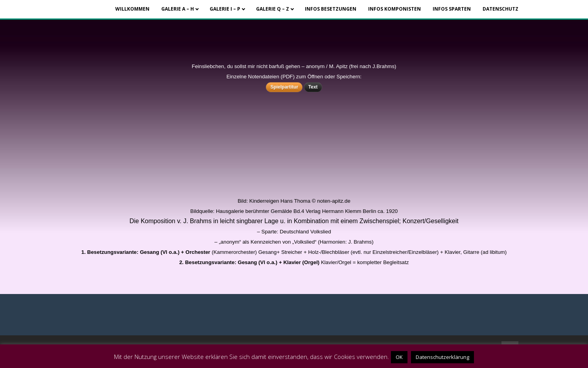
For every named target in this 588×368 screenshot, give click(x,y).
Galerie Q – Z (273, 9)
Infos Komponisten (394, 9)
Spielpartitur (284, 87)
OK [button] (399, 357)
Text (313, 87)
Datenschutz (500, 9)
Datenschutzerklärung (442, 357)
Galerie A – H (178, 9)
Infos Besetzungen (331, 9)
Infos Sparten (452, 9)
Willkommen (132, 9)
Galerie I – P (225, 9)
